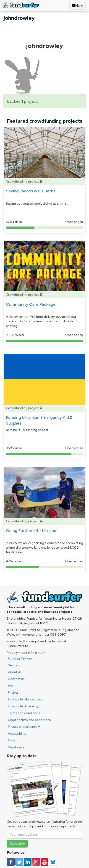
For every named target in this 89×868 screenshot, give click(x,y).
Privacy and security (24, 727)
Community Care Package (31, 304)
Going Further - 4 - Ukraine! (32, 531)
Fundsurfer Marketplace (25, 699)
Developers (16, 747)
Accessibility (17, 734)
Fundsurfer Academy (23, 706)
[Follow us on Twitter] (19, 862)
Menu (77, 6)
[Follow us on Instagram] (36, 862)
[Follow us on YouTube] (44, 862)
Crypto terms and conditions (29, 720)
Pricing (13, 693)
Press (12, 740)
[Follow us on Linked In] (28, 862)
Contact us (16, 679)
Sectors (14, 665)
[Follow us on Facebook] (11, 862)
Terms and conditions (24, 713)
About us (15, 672)
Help (11, 686)
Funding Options (20, 658)
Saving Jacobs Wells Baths (31, 191)
